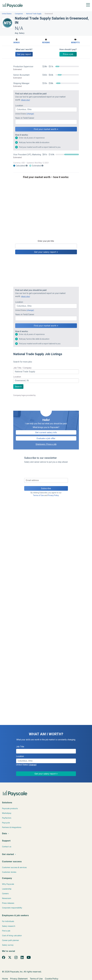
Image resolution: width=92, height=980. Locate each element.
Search (18, 387)
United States (7, 14)
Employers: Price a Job (46, 444)
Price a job (68, 54)
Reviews (46, 41)
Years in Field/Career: (25, 118)
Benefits (75, 41)
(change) (30, 114)
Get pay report (24, 54)
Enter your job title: (46, 241)
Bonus (17, 41)
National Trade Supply (34, 14)
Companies (19, 14)
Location (17, 377)
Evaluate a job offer (46, 438)
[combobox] (46, 109)
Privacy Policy (53, 495)
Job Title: (20, 747)
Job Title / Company (22, 368)
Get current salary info (46, 432)
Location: (19, 106)
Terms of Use (38, 495)
